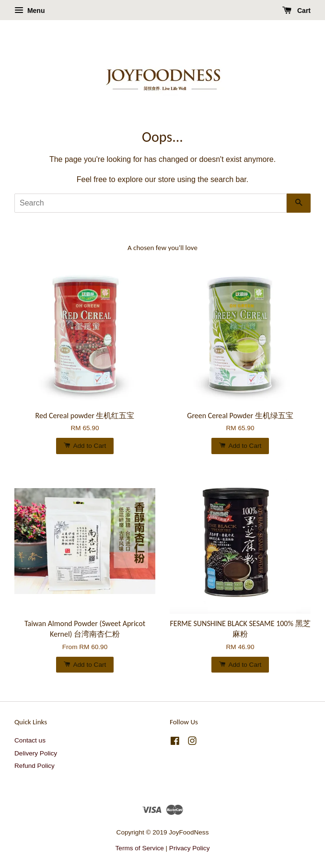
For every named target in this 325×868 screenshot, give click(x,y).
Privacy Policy (190, 848)
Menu (29, 11)
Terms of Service (140, 848)
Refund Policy (35, 766)
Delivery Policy (36, 753)
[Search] (151, 203)
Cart (296, 11)
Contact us (30, 740)
